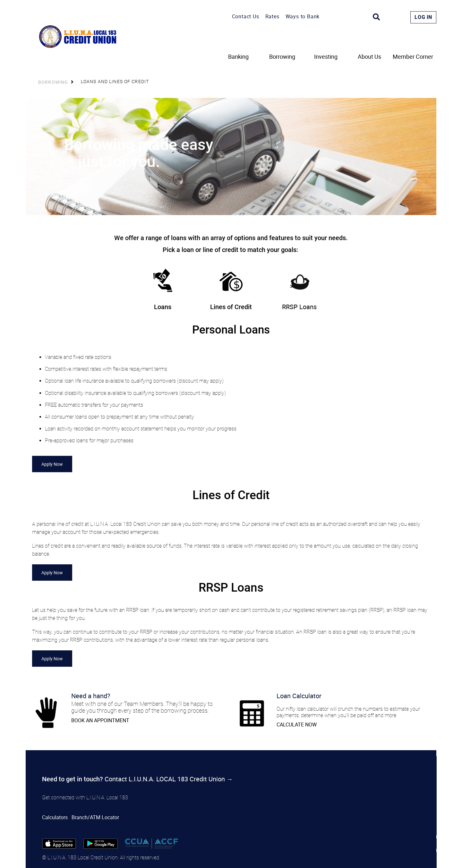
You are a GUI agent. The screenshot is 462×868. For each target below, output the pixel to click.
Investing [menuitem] (326, 57)
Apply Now (52, 464)
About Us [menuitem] (369, 57)
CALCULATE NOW (297, 725)
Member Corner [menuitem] (413, 57)
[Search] (376, 17)
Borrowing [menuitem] (282, 57)
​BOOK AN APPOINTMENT (100, 720)
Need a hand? (91, 696)
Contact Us (246, 16)
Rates (272, 16)
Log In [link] (423, 17)
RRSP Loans (299, 307)
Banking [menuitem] (238, 57)
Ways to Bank (303, 16)
